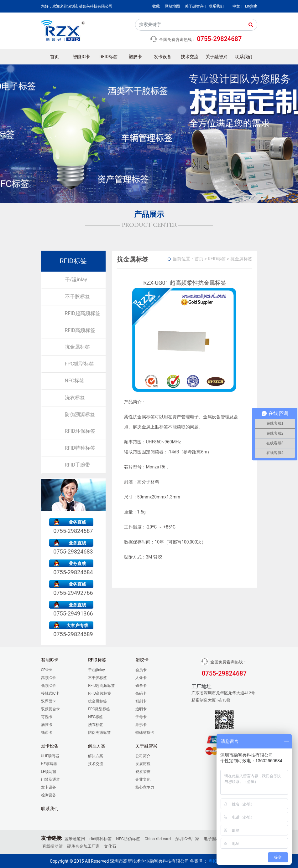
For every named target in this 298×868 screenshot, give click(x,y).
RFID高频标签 (80, 330)
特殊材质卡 (145, 733)
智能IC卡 (81, 57)
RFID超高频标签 (83, 313)
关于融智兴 (194, 6)
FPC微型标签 (79, 364)
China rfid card (158, 839)
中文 (236, 6)
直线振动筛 (52, 846)
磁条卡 (141, 686)
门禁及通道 (50, 779)
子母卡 (141, 717)
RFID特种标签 (80, 448)
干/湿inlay (76, 280)
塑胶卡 (135, 57)
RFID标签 (109, 57)
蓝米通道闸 (75, 839)
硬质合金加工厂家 (83, 846)
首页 (55, 57)
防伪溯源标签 (80, 414)
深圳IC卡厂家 (187, 839)
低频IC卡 (48, 686)
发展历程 (143, 764)
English (251, 6)
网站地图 (172, 6)
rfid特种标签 (100, 839)
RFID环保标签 (80, 431)
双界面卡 (49, 701)
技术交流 (190, 57)
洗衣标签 (75, 398)
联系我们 (216, 6)
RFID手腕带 (78, 465)
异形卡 (141, 725)
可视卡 (47, 717)
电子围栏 (212, 839)
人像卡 (141, 678)
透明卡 (141, 709)
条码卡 (141, 693)
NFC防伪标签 (128, 839)
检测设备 (49, 795)
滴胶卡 (47, 725)
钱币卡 (47, 733)
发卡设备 (163, 57)
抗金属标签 (77, 347)
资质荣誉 (143, 772)
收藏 (156, 6)
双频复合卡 (50, 709)
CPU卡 (47, 670)
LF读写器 (49, 772)
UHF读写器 (50, 756)
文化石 (110, 846)
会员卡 (141, 670)
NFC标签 (75, 381)
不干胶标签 (77, 296)
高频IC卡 (48, 678)
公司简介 (143, 756)
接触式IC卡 (50, 693)
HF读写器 (49, 764)
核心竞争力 (145, 787)
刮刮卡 (141, 701)
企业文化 (143, 779)
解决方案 (96, 756)
